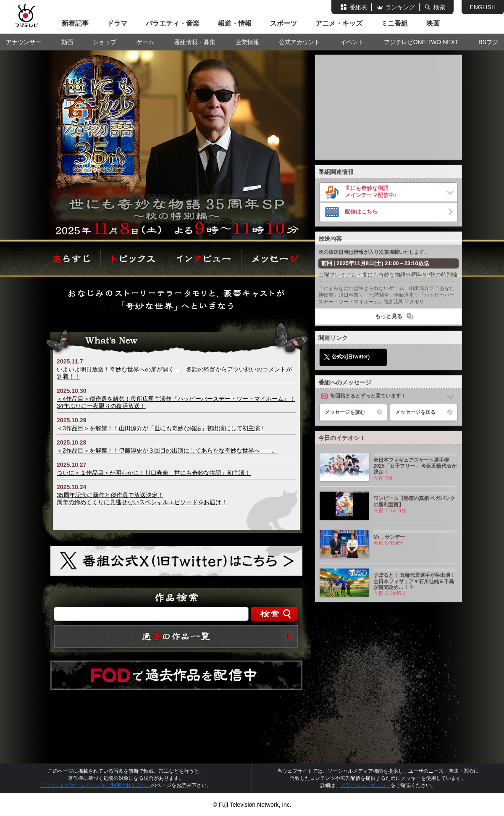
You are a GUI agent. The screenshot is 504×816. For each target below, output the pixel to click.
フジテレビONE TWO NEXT (421, 42)
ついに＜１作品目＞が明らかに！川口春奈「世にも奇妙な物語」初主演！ (154, 473)
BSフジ (488, 42)
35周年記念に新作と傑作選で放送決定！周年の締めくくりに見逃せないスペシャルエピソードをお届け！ (142, 499)
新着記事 (75, 23)
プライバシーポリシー (365, 785)
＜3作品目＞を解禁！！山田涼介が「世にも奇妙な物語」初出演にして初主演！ (161, 428)
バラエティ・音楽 (173, 23)
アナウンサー (24, 42)
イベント (352, 42)
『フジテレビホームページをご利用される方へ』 (96, 785)
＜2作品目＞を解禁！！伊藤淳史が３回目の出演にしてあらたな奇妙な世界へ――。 (167, 450)
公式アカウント (299, 42)
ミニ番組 (394, 23)
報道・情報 (235, 23)
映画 (433, 23)
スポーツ (283, 23)
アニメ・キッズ (339, 23)
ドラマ (117, 23)
